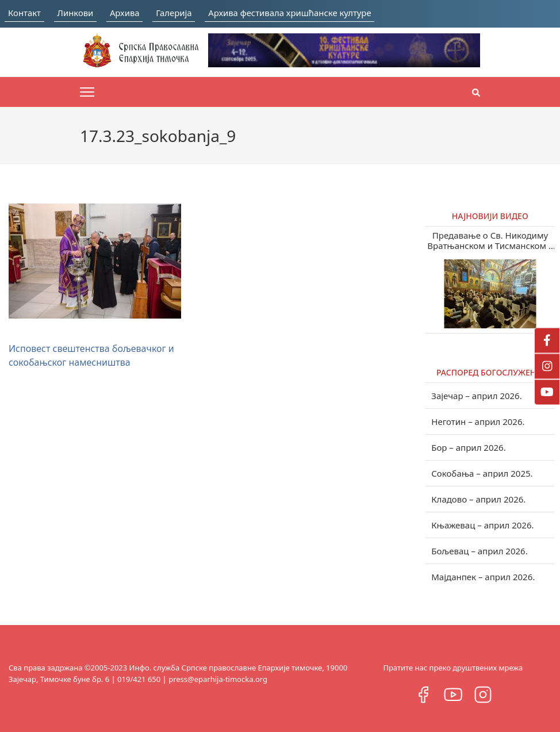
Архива (135, 12)
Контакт (25, 12)
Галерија (188, 12)
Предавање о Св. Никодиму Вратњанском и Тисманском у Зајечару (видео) (490, 240)
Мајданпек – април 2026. (483, 577)
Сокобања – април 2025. (482, 473)
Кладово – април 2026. (478, 499)
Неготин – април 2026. (478, 421)
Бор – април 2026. (468, 447)
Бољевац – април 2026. (479, 551)
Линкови (80, 12)
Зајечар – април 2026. (477, 396)
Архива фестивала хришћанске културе (314, 12)
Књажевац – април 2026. (482, 525)
